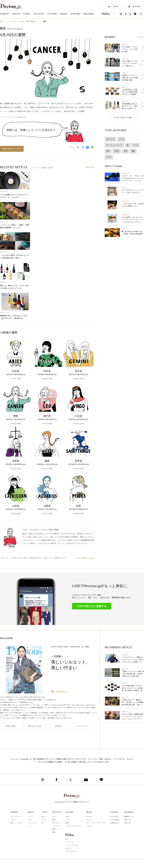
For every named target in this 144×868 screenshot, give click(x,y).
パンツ (135, 145)
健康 (54, 832)
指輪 (133, 151)
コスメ (30, 820)
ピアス (109, 157)
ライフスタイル (70, 851)
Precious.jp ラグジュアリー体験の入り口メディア (72, 802)
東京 (108, 151)
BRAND (89, 812)
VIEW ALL (90, 167)
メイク (30, 817)
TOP (1, 22)
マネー (68, 820)
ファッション (70, 842)
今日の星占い (115, 817)
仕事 (67, 817)
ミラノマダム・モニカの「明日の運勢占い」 (23, 22)
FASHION (14, 812)
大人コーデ (110, 139)
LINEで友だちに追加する (92, 606)
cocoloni (91, 558)
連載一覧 (127, 820)
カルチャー (69, 848)
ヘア (29, 826)
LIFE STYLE (56, 812)
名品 (67, 839)
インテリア (56, 826)
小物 (125, 151)
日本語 (117, 151)
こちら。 (43, 697)
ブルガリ (89, 817)
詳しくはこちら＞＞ (60, 692)
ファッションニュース (114, 145)
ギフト (54, 817)
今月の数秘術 (115, 820)
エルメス (89, 820)
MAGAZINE (129, 812)
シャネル (89, 826)
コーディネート (16, 817)
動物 (54, 820)
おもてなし (56, 823)
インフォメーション (72, 845)
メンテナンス (32, 823)
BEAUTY (31, 812)
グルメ (44, 820)
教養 (67, 823)
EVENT (45, 812)
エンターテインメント (73, 826)
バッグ (121, 139)
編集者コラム (129, 817)
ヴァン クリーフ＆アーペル (96, 823)
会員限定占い (115, 823)
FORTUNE (114, 812)
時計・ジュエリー (17, 823)
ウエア (13, 820)
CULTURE (69, 812)
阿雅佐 (84, 558)
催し (43, 817)
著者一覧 (127, 823)
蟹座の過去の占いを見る (12, 149)
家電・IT (55, 829)
